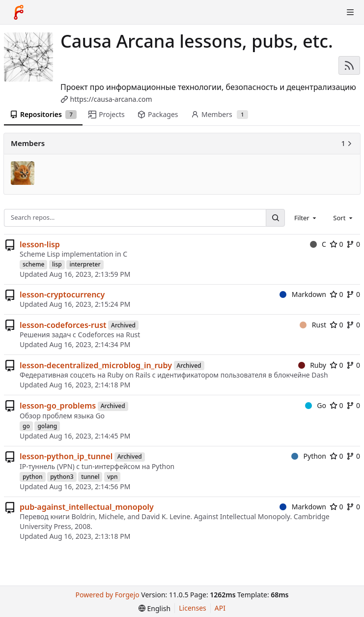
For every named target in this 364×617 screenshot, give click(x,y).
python (33, 477)
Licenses (193, 608)
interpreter (85, 264)
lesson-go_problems (58, 406)
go (26, 426)
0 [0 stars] (336, 244)
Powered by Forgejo (108, 595)
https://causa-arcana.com (111, 99)
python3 (62, 477)
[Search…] (275, 218)
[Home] (19, 12)
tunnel (90, 477)
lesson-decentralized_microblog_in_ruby (96, 365)
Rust (313, 325)
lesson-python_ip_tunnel (66, 456)
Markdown (303, 294)
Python (309, 456)
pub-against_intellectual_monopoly (87, 507)
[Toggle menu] (350, 12)
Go (316, 405)
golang (47, 426)
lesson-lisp (40, 244)
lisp (57, 264)
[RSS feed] (349, 65)
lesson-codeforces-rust (63, 325)
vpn (112, 477)
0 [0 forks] (353, 244)
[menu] (154, 608)
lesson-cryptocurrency (62, 294)
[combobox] (306, 218)
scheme (33, 264)
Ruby (312, 365)
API (220, 608)
